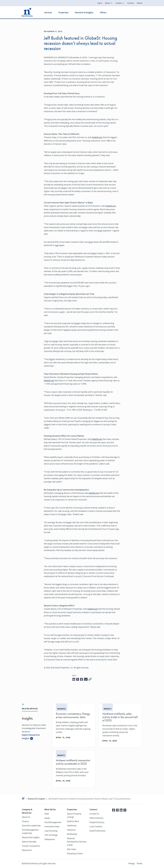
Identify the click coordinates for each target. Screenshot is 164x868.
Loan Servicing (51, 831)
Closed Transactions (31, 846)
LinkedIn (121, 810)
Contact (130, 3)
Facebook (114, 810)
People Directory (97, 822)
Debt (47, 814)
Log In (100, 3)
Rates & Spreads (29, 842)
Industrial (71, 830)
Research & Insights (84, 13)
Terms (139, 863)
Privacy (131, 863)
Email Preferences (97, 831)
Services (48, 13)
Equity (47, 818)
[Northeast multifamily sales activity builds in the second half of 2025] (120, 725)
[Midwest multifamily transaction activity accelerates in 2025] (74, 768)
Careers (119, 3)
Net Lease (71, 849)
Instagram (117, 810)
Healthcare (72, 825)
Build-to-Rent (73, 821)
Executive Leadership (31, 825)
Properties (64, 13)
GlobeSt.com (97, 137)
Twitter (125, 810)
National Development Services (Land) (77, 842)
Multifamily (72, 834)
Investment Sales (52, 826)
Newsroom (27, 850)
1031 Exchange (51, 835)
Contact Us (94, 814)
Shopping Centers (75, 853)
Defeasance (50, 839)
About (107, 3)
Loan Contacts (96, 826)
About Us (26, 817)
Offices (103, 13)
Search (139, 3)
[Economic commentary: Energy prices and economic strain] (74, 724)
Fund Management (53, 822)
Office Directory (96, 818)
